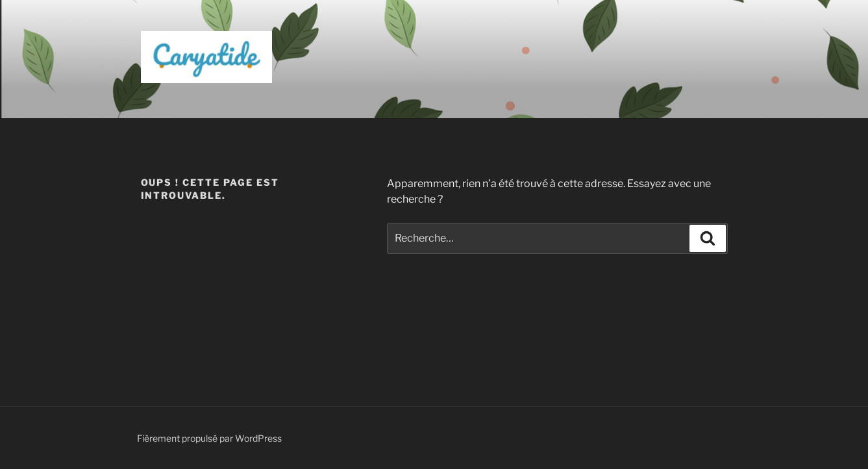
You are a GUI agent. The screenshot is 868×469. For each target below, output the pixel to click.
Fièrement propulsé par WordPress (209, 438)
